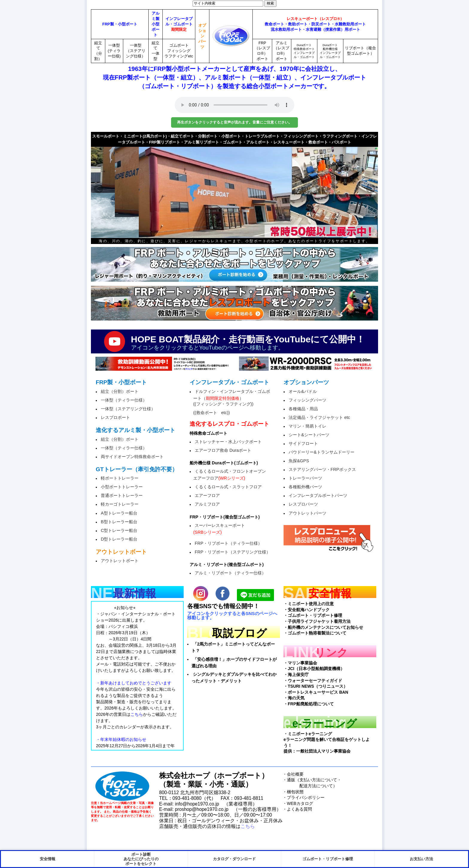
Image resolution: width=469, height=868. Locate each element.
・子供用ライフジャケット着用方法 (317, 621)
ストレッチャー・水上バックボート (228, 442)
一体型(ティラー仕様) (114, 51)
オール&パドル (303, 391)
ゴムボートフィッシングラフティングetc (179, 51)
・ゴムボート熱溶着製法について (315, 633)
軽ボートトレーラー (120, 478)
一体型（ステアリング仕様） (136, 51)
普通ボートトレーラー (122, 495)
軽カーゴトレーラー (120, 504)
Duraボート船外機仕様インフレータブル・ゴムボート (330, 51)
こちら (248, 826)
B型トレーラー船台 (119, 522)
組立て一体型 (156, 51)
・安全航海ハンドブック (307, 610)
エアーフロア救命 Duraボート (223, 450)
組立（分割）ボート (120, 391)
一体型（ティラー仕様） (124, 400)
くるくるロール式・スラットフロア (228, 487)
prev (106, 189)
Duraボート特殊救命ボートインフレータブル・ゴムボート (304, 51)
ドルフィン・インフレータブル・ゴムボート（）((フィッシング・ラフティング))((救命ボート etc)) (232, 402)
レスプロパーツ (303, 504)
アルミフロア (207, 504)
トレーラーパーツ (305, 478)
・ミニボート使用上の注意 (309, 604)
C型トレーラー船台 (119, 530)
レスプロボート (115, 417)
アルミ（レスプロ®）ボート (281, 51)
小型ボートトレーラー (122, 487)
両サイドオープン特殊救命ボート (132, 457)
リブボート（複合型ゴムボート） (360, 51)
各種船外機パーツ (305, 487)
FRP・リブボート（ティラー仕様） (228, 543)
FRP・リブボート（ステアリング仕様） (233, 552)
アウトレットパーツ (307, 513)
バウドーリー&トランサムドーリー (322, 452)
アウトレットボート (120, 561)
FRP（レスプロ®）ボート (262, 51)
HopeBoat (122, 786)
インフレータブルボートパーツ (318, 495)
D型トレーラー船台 (119, 539)
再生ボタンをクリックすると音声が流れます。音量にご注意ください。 (234, 122)
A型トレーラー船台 (119, 513)
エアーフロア (207, 495)
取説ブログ (239, 633)
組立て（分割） (98, 51)
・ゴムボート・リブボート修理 (313, 615)
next (363, 189)
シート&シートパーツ (309, 435)
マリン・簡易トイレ (307, 426)
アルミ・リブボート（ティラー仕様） (230, 573)
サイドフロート (303, 443)
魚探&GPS (299, 461)
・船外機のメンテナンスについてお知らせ (323, 627)
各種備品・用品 (303, 409)
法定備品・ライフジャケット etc (319, 417)
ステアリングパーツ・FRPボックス (322, 469)
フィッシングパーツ (307, 400)
